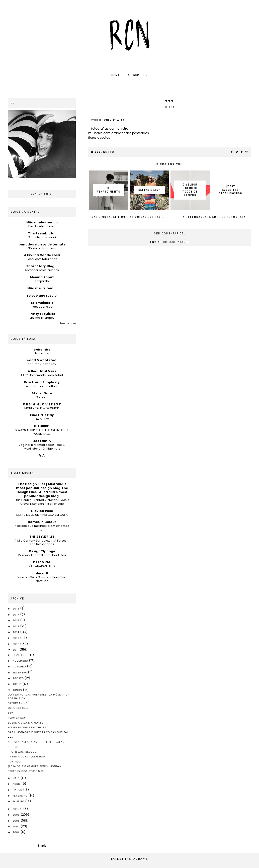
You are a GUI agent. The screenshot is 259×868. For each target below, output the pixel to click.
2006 (17, 832)
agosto (19, 678)
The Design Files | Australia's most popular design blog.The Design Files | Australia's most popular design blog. (42, 490)
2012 (16, 644)
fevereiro (21, 796)
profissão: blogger (23, 752)
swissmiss (42, 349)
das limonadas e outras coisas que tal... (127, 217)
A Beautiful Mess (42, 371)
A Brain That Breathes (42, 386)
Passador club (42, 307)
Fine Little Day (42, 415)
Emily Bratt (42, 419)
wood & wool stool (42, 360)
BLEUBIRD (42, 426)
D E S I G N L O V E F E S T (42, 404)
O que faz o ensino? (42, 237)
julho (17, 684)
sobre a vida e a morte (26, 723)
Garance (42, 397)
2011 (16, 650)
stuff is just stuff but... (27, 771)
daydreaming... (19, 703)
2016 (16, 620)
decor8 (42, 573)
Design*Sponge (42, 551)
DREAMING (42, 562)
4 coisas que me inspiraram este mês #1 (42, 528)
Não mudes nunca (42, 222)
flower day (17, 718)
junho (18, 690)
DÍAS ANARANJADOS (42, 566)
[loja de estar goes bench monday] (35, 766)
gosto (109, 152)
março (18, 790)
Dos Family (42, 441)
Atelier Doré (42, 393)
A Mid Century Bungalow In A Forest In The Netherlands (42, 542)
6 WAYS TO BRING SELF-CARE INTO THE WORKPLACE (42, 432)
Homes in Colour (42, 522)
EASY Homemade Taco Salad (42, 375)
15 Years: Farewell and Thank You (42, 555)
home (116, 75)
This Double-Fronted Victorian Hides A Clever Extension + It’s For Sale (42, 502)
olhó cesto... (18, 708)
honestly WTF (112, 120)
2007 (17, 826)
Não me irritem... (42, 288)
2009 (17, 815)
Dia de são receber (42, 226)
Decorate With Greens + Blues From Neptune (42, 579)
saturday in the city (42, 364)
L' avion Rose (42, 511)
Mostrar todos (68, 323)
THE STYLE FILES (42, 537)
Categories (135, 75)
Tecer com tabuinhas (42, 259)
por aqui (15, 761)
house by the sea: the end (28, 727)
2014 (16, 632)
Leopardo (42, 281)
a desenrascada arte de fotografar (216, 217)
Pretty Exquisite (42, 314)
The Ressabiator (42, 233)
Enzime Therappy (42, 318)
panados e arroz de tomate (42, 244)
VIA (42, 455)
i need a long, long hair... (28, 756)
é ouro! (14, 747)
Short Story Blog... (42, 266)
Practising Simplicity (42, 382)
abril (17, 784)
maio (17, 778)
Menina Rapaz (42, 277)
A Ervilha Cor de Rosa (42, 255)
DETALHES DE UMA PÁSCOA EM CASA (42, 515)
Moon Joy (42, 353)
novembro (21, 661)
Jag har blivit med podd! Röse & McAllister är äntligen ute (42, 447)
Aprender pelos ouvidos (42, 270)
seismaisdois (42, 303)
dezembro (21, 655)
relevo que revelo (42, 295)
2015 (16, 626)
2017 (16, 615)
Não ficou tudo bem (42, 248)
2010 (16, 809)
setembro (20, 672)
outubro (20, 666)
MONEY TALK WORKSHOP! (42, 408)
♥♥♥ (98, 152)
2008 (17, 821)
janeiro (19, 801)
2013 (16, 638)
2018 (16, 609)
